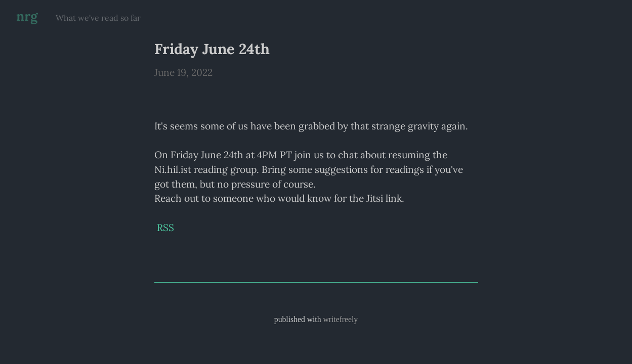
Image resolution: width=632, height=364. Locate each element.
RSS (165, 227)
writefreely (340, 319)
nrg (27, 16)
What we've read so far (98, 18)
